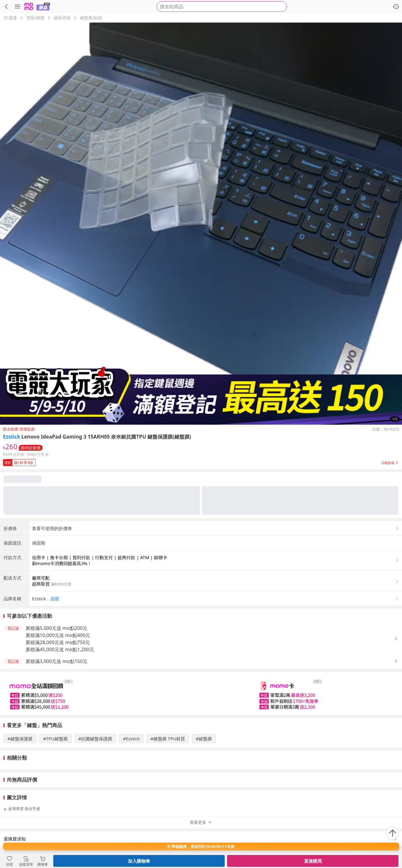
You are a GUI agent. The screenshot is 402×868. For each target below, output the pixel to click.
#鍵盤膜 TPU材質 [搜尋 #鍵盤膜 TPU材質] (168, 739)
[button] (201, 461)
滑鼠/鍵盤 (35, 18)
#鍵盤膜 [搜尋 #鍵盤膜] (204, 739)
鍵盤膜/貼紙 (91, 18)
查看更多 (201, 822)
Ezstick (12, 437)
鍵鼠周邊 (62, 18)
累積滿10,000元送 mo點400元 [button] (58, 635)
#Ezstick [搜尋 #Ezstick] (131, 739)
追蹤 (55, 599)
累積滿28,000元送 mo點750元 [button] (58, 642)
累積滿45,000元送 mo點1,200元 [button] (60, 649)
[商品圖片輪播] (201, 224)
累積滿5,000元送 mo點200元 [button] (56, 628)
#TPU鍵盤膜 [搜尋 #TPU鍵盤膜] (56, 739)
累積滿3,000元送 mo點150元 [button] (56, 661)
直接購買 (313, 861)
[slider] (201, 693)
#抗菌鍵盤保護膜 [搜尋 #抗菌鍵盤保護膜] (95, 739)
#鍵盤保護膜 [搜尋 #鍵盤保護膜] (20, 739)
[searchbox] (222, 7)
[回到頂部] (393, 833)
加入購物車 (139, 861)
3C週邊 (10, 18)
